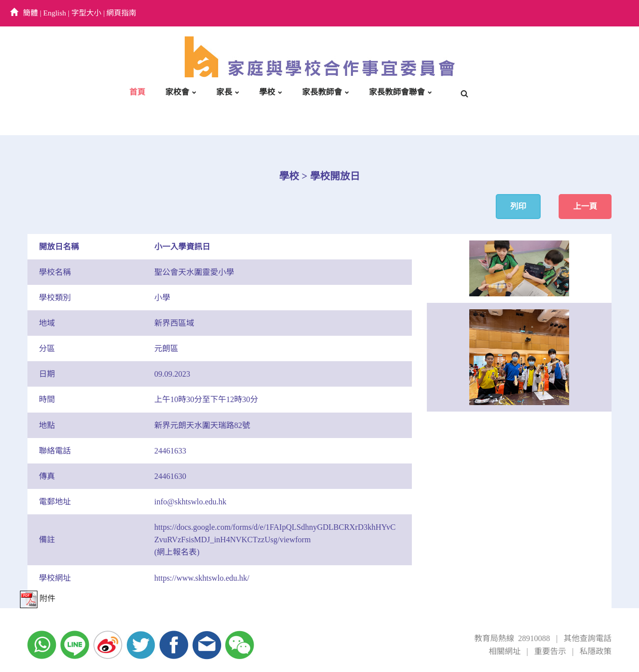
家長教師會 (322, 92)
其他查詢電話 (588, 638)
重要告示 (550, 651)
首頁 (137, 92)
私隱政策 (596, 651)
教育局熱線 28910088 (512, 638)
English (55, 13)
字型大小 (86, 13)
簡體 (30, 13)
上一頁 (585, 206)
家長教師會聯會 (397, 92)
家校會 (177, 92)
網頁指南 (121, 13)
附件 (38, 598)
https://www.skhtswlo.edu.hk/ (202, 578)
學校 (267, 92)
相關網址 (505, 651)
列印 (518, 206)
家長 (224, 92)
